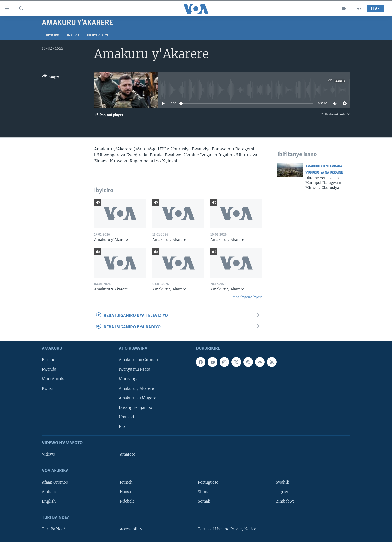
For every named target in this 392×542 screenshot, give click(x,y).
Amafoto (128, 454)
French (126, 482)
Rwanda (49, 369)
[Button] (51, 78)
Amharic (50, 492)
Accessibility (131, 529)
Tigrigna (284, 492)
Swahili (283, 482)
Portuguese (208, 482)
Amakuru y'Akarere (136, 388)
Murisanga (129, 379)
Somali (204, 501)
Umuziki (127, 417)
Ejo (122, 427)
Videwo (49, 454)
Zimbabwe (285, 501)
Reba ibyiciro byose (247, 297)
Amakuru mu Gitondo (138, 360)
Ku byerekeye (98, 36)
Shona (204, 492)
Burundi (49, 360)
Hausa (125, 492)
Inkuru (73, 36)
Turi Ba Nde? (54, 529)
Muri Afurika (54, 379)
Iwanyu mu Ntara (135, 369)
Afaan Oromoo (55, 482)
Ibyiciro (53, 36)
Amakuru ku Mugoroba (140, 398)
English (49, 501)
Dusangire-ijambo (136, 408)
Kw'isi (47, 388)
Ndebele (127, 501)
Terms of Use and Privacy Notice (227, 529)
